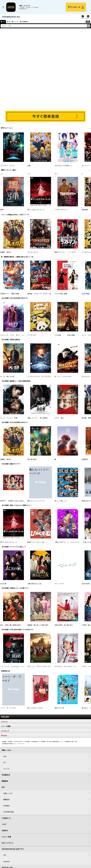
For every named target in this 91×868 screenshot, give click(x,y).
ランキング (45, 731)
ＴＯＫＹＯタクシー (62, 210)
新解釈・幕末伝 (6, 253)
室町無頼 (85, 210)
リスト (83, 19)
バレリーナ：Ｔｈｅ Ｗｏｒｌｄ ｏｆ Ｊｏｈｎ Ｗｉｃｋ (22, 335)
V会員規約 (10, 742)
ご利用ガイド (6, 818)
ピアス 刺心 (59, 418)
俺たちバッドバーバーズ (36, 501)
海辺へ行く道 (59, 708)
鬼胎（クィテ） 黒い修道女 (38, 418)
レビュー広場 (6, 837)
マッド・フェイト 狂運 (9, 418)
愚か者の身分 (32, 460)
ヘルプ (4, 825)
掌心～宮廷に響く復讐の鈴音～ (11, 625)
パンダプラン (32, 335)
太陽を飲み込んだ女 (34, 584)
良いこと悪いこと (61, 501)
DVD (4, 22)
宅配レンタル (8, 794)
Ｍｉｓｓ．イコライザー (63, 377)
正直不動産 (86, 294)
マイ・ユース (59, 584)
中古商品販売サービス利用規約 (38, 742)
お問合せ (5, 831)
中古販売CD (25, 22)
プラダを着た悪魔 (61, 294)
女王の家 (3, 584)
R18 (88, 22)
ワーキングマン (33, 253)
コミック (16, 22)
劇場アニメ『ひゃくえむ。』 (38, 542)
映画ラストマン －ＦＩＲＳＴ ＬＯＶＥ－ (70, 253)
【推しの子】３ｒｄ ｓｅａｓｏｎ (67, 542)
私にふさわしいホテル (35, 708)
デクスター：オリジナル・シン (65, 667)
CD (10, 22)
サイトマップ (21, 744)
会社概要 (4, 742)
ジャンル (45, 722)
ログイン (88, 19)
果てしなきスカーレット (36, 210)
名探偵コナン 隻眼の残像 (10, 294)
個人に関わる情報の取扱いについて (55, 742)
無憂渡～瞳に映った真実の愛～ (38, 625)
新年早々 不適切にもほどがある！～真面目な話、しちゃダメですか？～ (26, 501)
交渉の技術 (86, 584)
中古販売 (6, 806)
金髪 (29, 166)
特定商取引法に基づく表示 (71, 742)
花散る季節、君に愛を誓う (64, 625)
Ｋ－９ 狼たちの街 (7, 377)
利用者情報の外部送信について (9, 744)
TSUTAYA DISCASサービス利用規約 (22, 742)
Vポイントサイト (8, 843)
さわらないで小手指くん (63, 166)
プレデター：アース (7, 166)
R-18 (45, 736)
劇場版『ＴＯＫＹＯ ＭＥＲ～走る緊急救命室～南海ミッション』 (51, 294)
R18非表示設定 (9, 812)
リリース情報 (45, 727)
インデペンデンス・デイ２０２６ (39, 377)
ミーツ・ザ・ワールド (8, 708)
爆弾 (2, 210)
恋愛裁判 (85, 460)
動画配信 (5, 781)
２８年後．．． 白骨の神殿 (65, 335)
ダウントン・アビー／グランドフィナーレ (42, 667)
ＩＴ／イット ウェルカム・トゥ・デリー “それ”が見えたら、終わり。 (26, 667)
